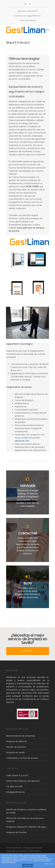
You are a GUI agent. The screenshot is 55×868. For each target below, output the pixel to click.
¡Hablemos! (27, 651)
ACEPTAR (27, 866)
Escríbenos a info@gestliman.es (28, 16)
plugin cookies (49, 864)
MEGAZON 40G (22, 441)
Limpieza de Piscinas (16, 832)
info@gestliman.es (15, 792)
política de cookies (26, 861)
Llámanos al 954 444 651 (28, 11)
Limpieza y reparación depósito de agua (26, 827)
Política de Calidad (28, 20)
